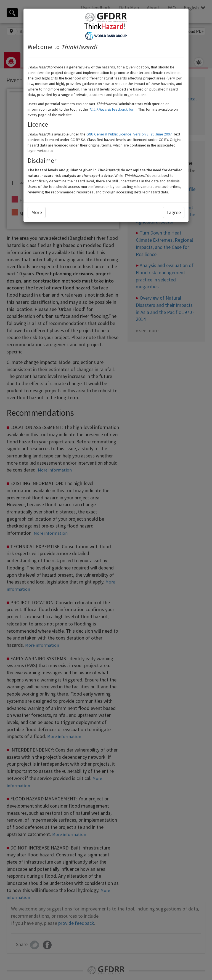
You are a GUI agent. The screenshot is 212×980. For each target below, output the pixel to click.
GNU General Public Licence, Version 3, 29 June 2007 (129, 134)
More (37, 212)
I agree (174, 212)
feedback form (113, 109)
